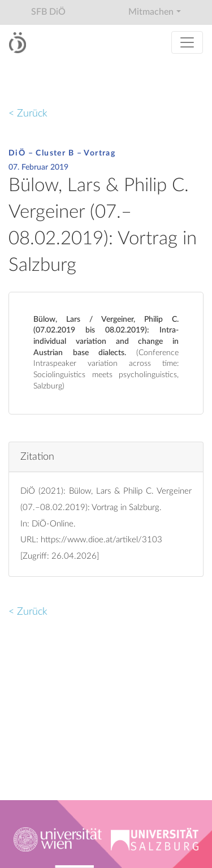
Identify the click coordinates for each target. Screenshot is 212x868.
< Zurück (28, 113)
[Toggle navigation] (187, 42)
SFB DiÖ (48, 12)
